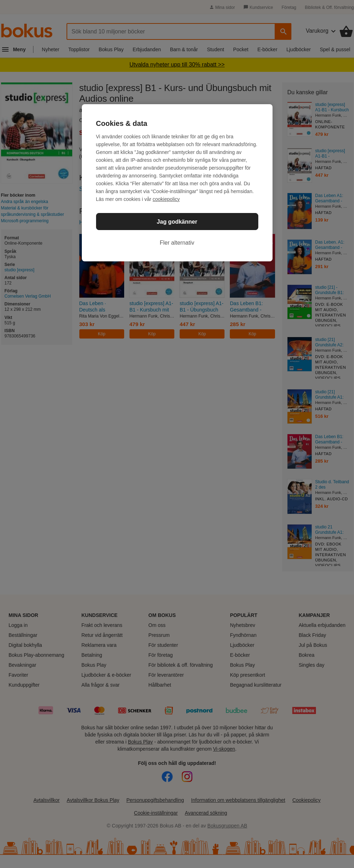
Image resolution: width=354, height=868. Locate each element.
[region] (177, 183)
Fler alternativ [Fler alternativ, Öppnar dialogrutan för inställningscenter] (177, 243)
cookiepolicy (166, 199)
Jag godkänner (177, 222)
